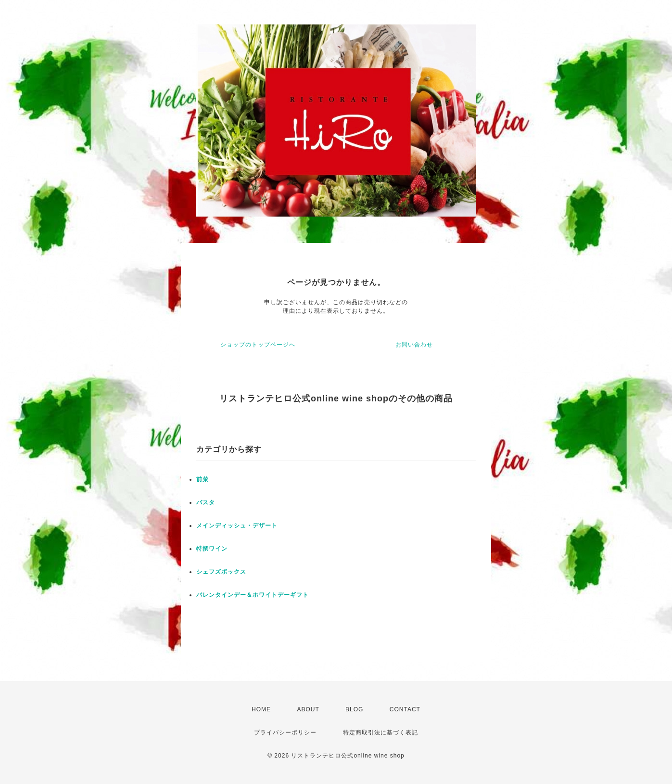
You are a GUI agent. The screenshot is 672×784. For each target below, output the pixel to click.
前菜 (203, 479)
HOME (261, 709)
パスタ (206, 502)
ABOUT (308, 709)
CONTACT (405, 709)
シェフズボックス (221, 572)
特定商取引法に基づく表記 (380, 733)
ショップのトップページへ (258, 345)
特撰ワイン (212, 549)
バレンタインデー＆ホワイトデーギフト (253, 595)
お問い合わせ (414, 345)
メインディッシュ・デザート (237, 526)
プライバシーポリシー (285, 733)
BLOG (354, 709)
